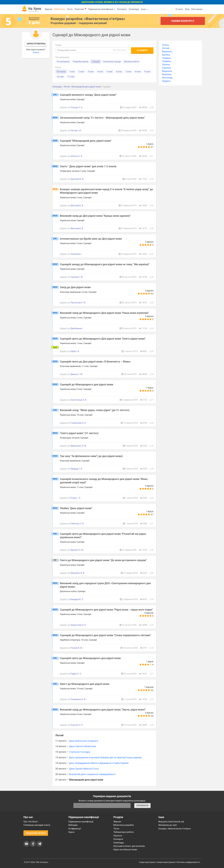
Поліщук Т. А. (77, 107)
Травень (166, 58)
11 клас (71, 77)
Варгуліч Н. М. (77, 550)
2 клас (81, 72)
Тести (70, 9)
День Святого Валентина (82, 746)
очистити (120, 50)
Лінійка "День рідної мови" (76, 508)
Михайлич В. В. (78, 573)
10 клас (60, 77)
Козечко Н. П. (77, 725)
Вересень (167, 71)
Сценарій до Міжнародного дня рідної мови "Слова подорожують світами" (105, 635)
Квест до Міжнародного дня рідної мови (85, 684)
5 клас (110, 72)
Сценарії (96, 62)
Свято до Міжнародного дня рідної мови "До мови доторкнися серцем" (103, 560)
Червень (167, 61)
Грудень (166, 81)
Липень (166, 65)
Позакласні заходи (112, 62)
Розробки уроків (81, 62)
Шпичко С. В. (77, 156)
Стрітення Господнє (80, 752)
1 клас (72, 72)
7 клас (128, 72)
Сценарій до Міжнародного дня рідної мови (86, 384)
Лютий (166, 48)
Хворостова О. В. (78, 625)
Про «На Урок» (31, 822)
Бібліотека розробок (124, 825)
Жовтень (167, 74)
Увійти (36, 52)
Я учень (179, 9)
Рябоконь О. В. (77, 524)
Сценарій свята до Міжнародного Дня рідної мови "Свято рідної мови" (103, 339)
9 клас (147, 72)
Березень (167, 51)
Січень (165, 45)
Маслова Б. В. (77, 206)
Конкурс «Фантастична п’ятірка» (175, 829)
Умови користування (166, 862)
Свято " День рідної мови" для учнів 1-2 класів (88, 166)
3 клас (91, 72)
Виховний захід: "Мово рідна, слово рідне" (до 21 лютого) (95, 410)
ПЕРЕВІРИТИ (142, 806)
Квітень (166, 55)
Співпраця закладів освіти (37, 825)
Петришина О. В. (78, 699)
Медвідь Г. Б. (77, 469)
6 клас (119, 72)
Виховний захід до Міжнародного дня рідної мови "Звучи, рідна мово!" (103, 710)
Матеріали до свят (168, 825)
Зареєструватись (36, 44)
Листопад (167, 78)
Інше (144, 9)
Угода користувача (147, 862)
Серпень (167, 68)
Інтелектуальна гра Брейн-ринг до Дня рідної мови (91, 239)
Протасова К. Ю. (78, 303)
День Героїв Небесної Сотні (84, 769)
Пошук (58, 45)
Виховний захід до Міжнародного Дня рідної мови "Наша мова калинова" (104, 313)
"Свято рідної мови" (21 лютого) (79, 433)
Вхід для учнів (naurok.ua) (171, 822)
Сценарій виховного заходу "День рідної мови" (88, 95)
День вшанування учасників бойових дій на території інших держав (105, 758)
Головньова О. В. (78, 423)
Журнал (48, 9)
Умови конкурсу (183, 21)
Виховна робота (132, 62)
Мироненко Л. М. (79, 446)
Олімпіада (134, 9)
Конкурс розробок (88, 19)
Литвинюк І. (76, 254)
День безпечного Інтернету (84, 741)
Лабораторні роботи (124, 832)
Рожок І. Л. (76, 498)
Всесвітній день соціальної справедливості (92, 774)
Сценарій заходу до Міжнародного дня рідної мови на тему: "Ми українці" (105, 264)
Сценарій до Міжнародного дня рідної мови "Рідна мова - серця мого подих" (106, 610)
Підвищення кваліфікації (102, 9)
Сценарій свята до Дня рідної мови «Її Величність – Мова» (95, 362)
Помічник (80, 9)
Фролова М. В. (77, 179)
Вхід (187, 9)
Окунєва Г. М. (77, 277)
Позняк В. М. (77, 648)
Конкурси (122, 9)
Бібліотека (60, 9)
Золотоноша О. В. (79, 400)
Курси (71, 832)
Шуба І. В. (75, 351)
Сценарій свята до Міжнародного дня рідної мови (90, 658)
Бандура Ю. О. (77, 599)
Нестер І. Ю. (76, 130)
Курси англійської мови (125, 850)
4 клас (100, 72)
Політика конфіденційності (188, 862)
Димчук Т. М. (77, 374)
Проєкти (118, 836)
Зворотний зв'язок (36, 833)
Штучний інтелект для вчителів (129, 846)
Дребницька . (77, 328)
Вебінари (73, 825)
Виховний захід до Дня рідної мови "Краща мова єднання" (95, 216)
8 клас (138, 72)
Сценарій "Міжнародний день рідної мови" (86, 141)
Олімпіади (119, 843)
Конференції (75, 829)
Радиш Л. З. (76, 674)
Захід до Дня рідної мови (75, 287)
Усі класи (61, 72)
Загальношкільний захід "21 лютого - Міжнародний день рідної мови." (102, 118)
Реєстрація (197, 9)
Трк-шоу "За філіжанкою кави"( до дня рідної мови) (91, 456)
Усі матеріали (63, 62)
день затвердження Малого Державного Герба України (99, 763)
